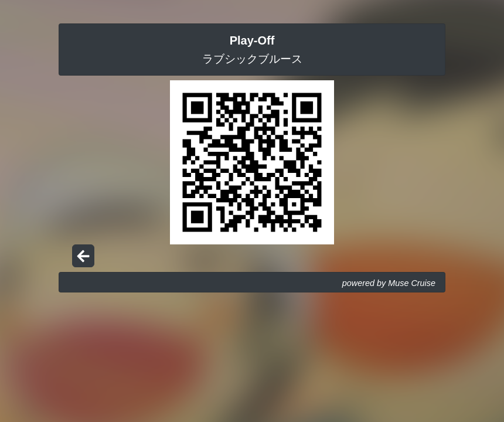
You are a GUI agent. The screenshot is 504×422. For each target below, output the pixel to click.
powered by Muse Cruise (389, 283)
